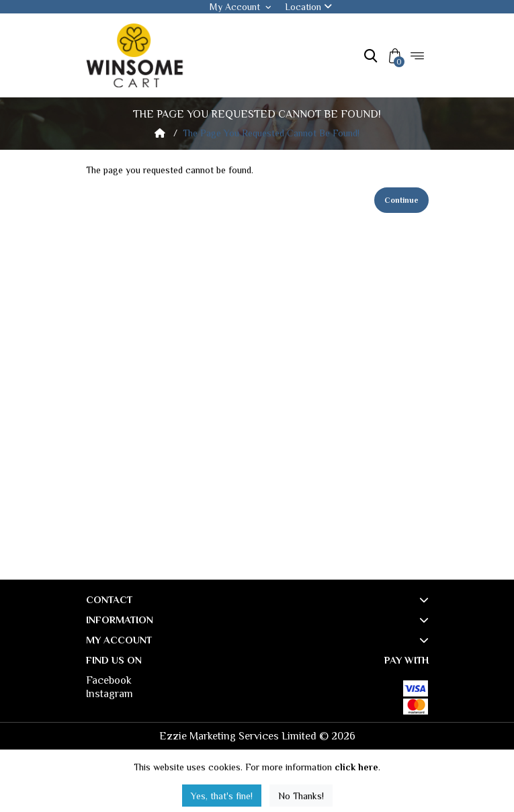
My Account (241, 7)
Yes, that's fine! (222, 796)
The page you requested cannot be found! (271, 133)
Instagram (110, 694)
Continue (401, 200)
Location (308, 7)
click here (356, 767)
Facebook (109, 680)
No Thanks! (301, 796)
